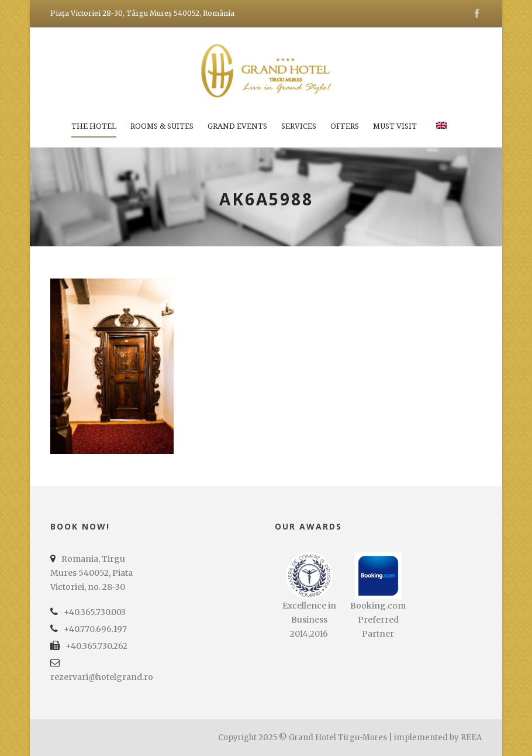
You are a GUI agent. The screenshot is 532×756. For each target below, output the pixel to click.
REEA (471, 738)
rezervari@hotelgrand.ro (102, 677)
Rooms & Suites (162, 126)
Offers (345, 126)
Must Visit (395, 126)
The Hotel (94, 126)
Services (299, 126)
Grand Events (237, 126)
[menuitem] (441, 134)
